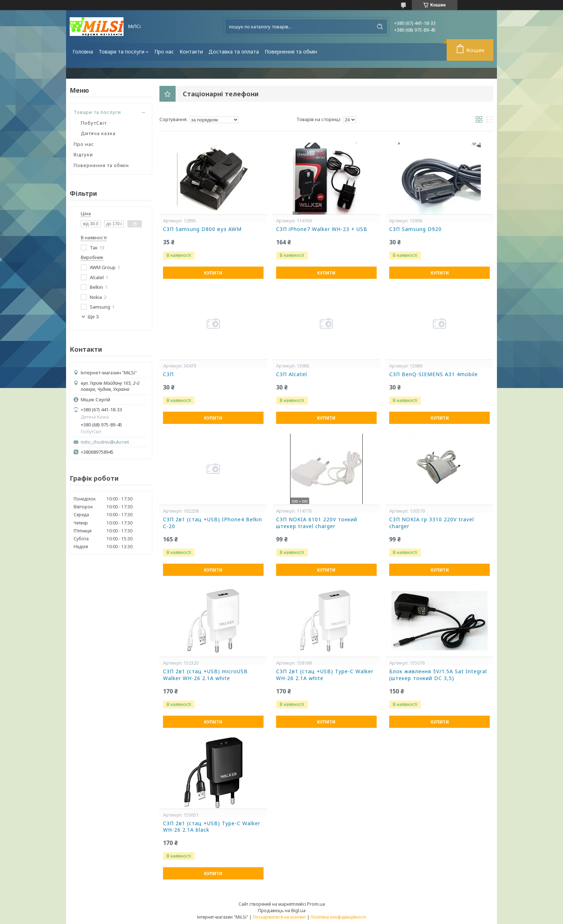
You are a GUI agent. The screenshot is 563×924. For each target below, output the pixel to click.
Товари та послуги (122, 52)
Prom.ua (316, 904)
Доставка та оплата (234, 52)
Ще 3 (93, 317)
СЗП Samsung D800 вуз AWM (202, 229)
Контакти (191, 52)
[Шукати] (380, 27)
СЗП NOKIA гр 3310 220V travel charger (432, 523)
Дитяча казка (98, 133)
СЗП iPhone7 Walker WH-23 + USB (322, 229)
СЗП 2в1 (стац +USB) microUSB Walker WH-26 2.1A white (205, 675)
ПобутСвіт (94, 123)
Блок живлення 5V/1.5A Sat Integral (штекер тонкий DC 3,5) (438, 675)
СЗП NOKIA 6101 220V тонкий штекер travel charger (317, 523)
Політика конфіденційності (338, 917)
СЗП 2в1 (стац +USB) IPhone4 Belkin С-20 (213, 523)
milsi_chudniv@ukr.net (105, 442)
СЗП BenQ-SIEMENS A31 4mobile (434, 374)
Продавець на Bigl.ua (282, 910)
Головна (83, 52)
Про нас (164, 52)
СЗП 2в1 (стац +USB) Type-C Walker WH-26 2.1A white (325, 675)
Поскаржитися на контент (279, 917)
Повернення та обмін (291, 52)
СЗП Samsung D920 (415, 229)
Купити (213, 273)
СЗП (168, 374)
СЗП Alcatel (292, 374)
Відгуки (83, 154)
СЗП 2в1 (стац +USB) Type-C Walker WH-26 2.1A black (212, 827)
